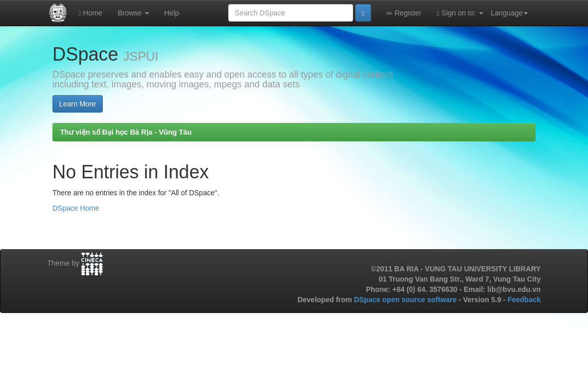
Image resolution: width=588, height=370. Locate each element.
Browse (133, 13)
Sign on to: (460, 13)
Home (90, 13)
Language (509, 13)
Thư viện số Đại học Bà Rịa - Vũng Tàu (126, 132)
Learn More (78, 104)
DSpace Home (76, 208)
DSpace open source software (407, 300)
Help (172, 13)
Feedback (524, 300)
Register (404, 13)
